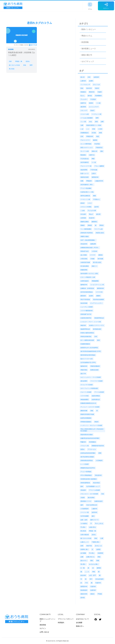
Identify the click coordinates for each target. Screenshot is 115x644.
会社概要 (79, 623)
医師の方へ (80, 626)
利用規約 (61, 623)
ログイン (43, 628)
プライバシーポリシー (66, 619)
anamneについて (82, 619)
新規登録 (43, 625)
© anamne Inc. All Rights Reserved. (57, 641)
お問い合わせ (44, 632)
